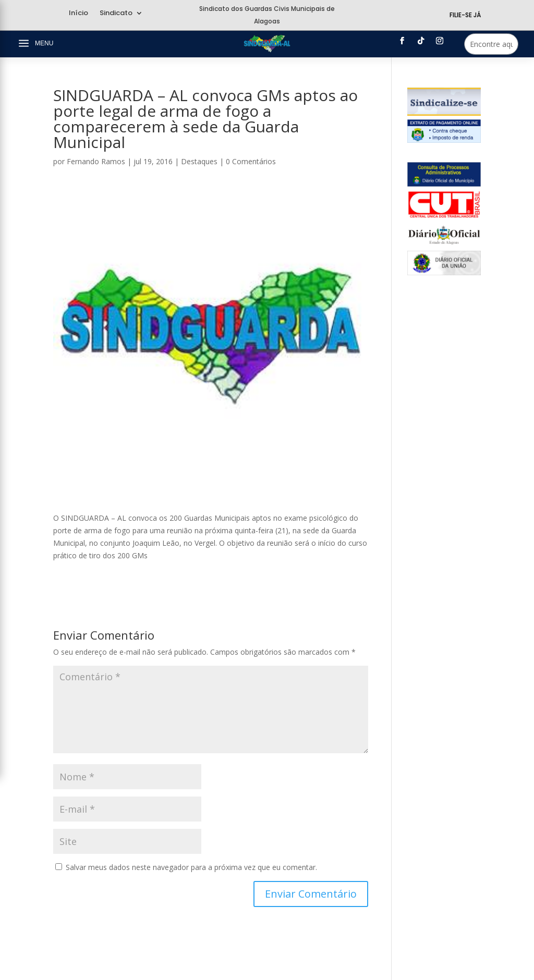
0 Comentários (251, 161)
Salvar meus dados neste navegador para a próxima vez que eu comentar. (191, 867)
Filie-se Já (465, 15)
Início (78, 14)
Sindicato (116, 14)
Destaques (199, 161)
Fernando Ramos (96, 161)
